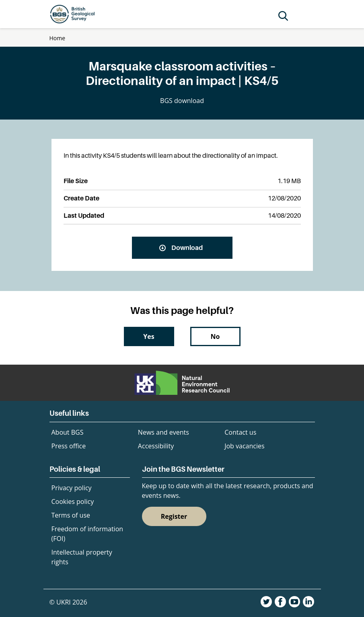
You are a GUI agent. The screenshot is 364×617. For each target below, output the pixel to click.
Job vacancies (244, 446)
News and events (163, 432)
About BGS (68, 432)
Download (187, 248)
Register (174, 516)
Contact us (240, 432)
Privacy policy (72, 488)
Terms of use (71, 515)
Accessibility (156, 446)
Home (58, 38)
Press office (69, 446)
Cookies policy (73, 501)
